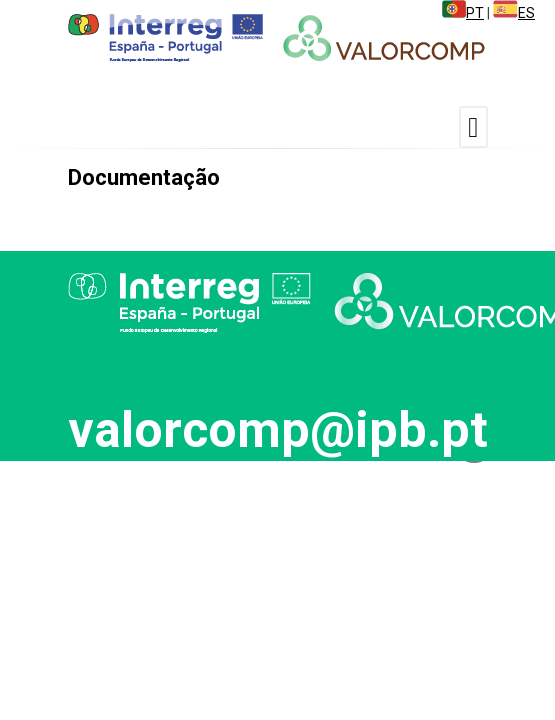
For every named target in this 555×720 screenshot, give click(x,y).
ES (514, 13)
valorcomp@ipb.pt (278, 430)
